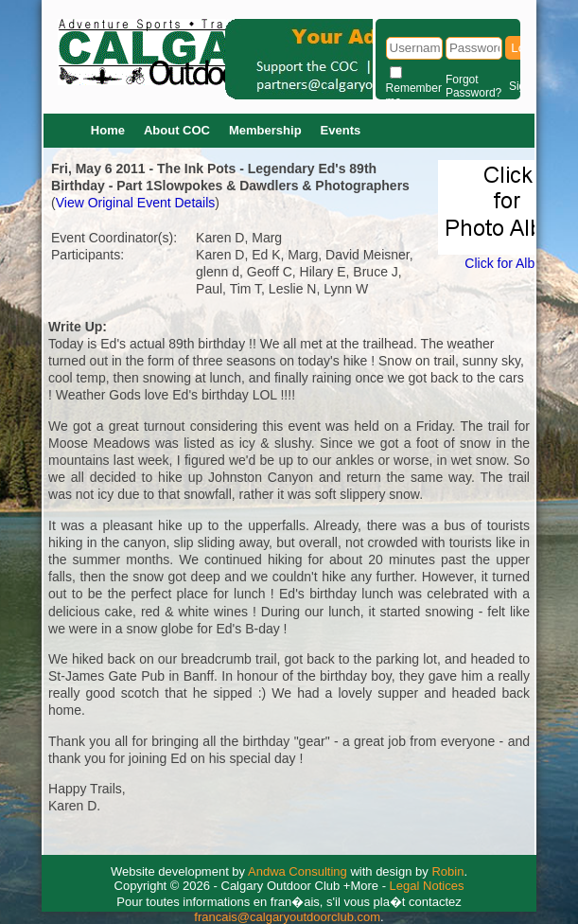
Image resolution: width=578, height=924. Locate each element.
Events (341, 130)
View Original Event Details (136, 203)
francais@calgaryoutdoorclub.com (287, 917)
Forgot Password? (473, 86)
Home (108, 130)
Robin (447, 871)
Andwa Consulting (298, 871)
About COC (177, 130)
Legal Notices (427, 886)
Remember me (414, 95)
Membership (265, 130)
